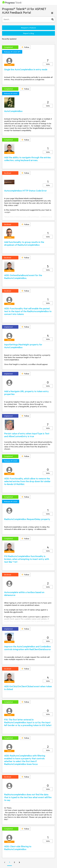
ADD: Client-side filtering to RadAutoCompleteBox (18, 848)
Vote (48, 64)
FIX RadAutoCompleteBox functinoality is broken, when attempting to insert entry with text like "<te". (27, 559)
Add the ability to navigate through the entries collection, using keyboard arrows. (27, 159)
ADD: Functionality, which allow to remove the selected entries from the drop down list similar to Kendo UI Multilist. (27, 481)
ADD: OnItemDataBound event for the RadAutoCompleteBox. (23, 277)
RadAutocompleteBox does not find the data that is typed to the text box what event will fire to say (28, 797)
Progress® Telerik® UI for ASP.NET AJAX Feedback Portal (24, 11)
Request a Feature (29, 28)
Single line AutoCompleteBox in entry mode (26, 69)
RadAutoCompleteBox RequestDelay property (27, 519)
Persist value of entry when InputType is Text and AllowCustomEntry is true (27, 435)
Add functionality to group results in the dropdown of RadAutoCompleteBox (24, 243)
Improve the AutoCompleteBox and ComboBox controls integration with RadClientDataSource (27, 648)
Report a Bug (29, 33)
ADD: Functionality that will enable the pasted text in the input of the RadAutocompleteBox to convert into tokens (28, 311)
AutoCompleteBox (13, 111)
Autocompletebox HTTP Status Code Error (25, 191)
